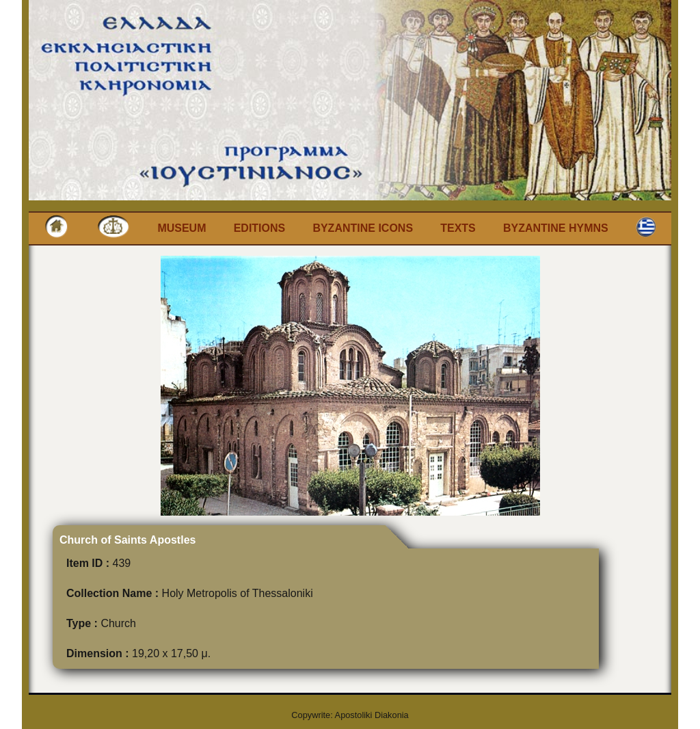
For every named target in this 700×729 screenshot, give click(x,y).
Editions (260, 228)
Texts (458, 228)
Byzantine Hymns (556, 228)
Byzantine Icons (363, 228)
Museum (181, 228)
